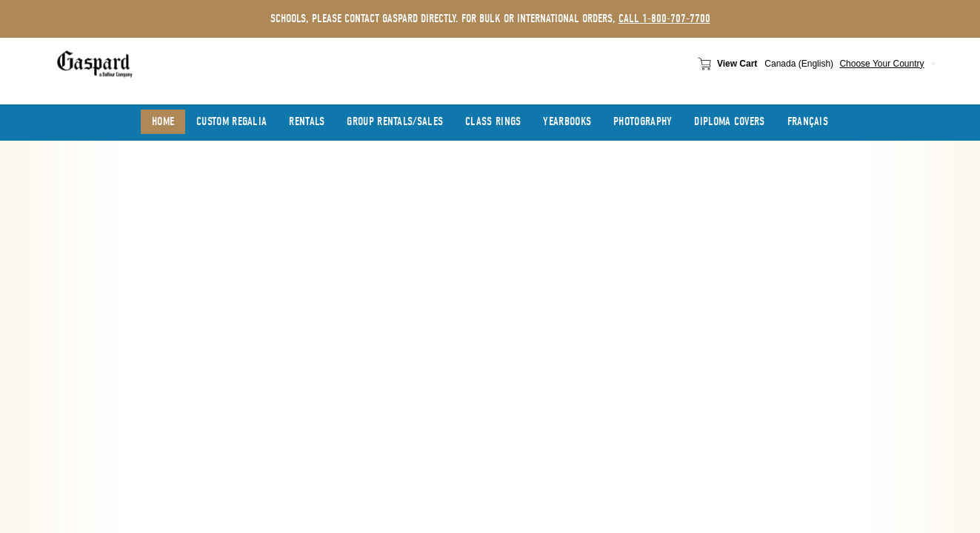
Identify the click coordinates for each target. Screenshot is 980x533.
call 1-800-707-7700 (664, 19)
